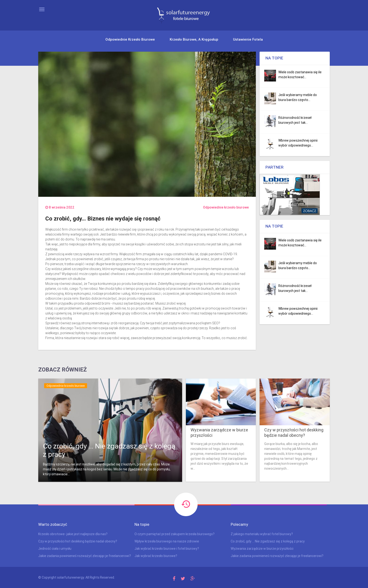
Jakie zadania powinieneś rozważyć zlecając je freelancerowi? (85, 556)
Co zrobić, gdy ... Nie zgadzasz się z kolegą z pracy (109, 450)
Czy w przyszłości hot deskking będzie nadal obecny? (294, 433)
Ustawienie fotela (248, 39)
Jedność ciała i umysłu (55, 549)
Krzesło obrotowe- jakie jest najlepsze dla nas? (73, 534)
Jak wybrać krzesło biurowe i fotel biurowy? (167, 549)
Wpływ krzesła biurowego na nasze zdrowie (167, 541)
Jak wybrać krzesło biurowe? (156, 556)
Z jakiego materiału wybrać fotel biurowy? (262, 534)
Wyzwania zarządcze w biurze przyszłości (219, 433)
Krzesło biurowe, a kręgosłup (194, 39)
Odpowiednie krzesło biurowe (130, 39)
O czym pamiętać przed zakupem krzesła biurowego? (174, 534)
